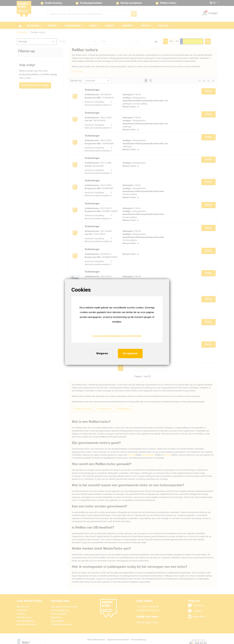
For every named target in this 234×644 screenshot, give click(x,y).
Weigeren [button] (102, 353)
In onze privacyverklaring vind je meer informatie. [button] (117, 336)
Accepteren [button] (130, 353)
